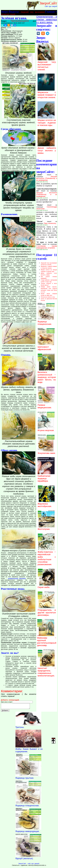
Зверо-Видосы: (10, 12)
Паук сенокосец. (50, 223)
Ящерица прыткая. (25, 779)
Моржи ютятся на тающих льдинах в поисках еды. (47, 121)
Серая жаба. (46, 586)
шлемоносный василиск (17, 578)
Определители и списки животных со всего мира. (47, 20)
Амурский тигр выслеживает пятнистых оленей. (47, 65)
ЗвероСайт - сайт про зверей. (29, 865)
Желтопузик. (46, 528)
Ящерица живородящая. (27, 832)
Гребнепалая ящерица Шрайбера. (46, 477)
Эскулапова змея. (47, 452)
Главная (50, 12)
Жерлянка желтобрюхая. (46, 504)
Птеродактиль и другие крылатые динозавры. (47, 611)
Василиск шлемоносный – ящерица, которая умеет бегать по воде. (47, 376)
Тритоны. (20, 728)
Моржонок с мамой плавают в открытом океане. (47, 94)
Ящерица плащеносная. (46, 322)
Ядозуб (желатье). (24, 859)
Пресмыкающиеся (20, 21)
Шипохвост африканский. (46, 347)
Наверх (53, 741)
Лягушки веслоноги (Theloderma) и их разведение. (47, 178)
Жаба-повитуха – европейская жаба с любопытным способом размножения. (47, 557)
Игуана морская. (46, 429)
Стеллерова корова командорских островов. (47, 247)
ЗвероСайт (48, 3)
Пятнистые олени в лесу (48, 297)
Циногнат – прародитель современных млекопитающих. (47, 671)
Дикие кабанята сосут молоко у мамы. (47, 149)
